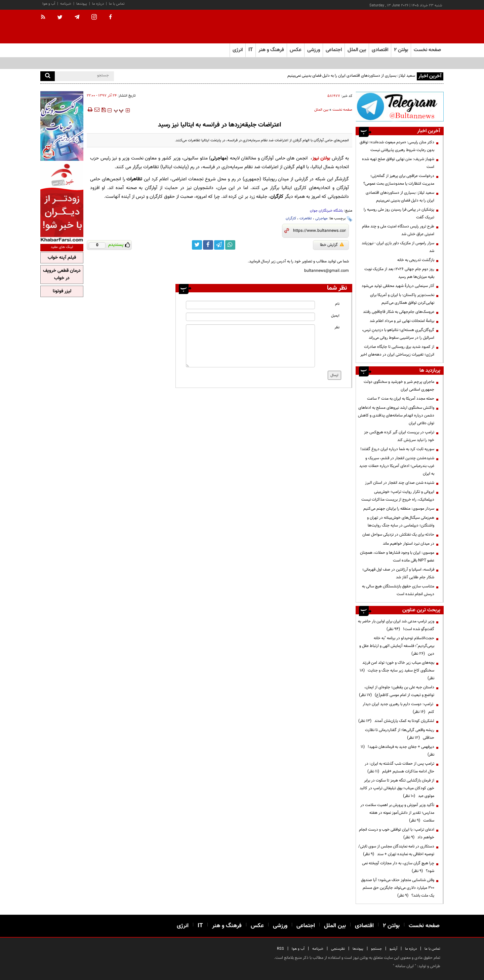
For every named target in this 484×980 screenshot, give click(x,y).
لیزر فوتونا (62, 291)
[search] (48, 76)
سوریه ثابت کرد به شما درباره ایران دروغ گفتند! (397, 449)
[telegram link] (219, 245)
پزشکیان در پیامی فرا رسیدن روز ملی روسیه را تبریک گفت (399, 213)
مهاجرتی (321, 219)
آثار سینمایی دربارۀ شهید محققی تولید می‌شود (398, 286)
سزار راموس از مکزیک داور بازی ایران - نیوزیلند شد (398, 247)
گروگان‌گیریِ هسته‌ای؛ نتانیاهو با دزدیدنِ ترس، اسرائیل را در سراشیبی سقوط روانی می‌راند (398, 334)
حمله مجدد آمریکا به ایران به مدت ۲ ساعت (401, 399)
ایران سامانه (405, 966)
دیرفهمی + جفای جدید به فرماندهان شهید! (397, 751)
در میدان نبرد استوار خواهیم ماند (409, 544)
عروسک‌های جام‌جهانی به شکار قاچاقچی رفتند (399, 312)
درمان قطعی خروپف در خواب (62, 275)
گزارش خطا (332, 245)
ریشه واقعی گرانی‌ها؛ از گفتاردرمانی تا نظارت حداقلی (400, 734)
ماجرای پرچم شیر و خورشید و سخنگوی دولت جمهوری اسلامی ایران (399, 386)
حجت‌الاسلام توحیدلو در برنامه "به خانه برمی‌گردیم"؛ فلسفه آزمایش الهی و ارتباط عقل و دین (397, 646)
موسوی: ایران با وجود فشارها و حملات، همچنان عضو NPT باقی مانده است (397, 557)
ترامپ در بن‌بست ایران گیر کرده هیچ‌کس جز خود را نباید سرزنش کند (399, 436)
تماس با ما (117, 4)
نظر (337, 328)
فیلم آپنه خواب (62, 258)
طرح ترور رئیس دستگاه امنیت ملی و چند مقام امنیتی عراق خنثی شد (398, 230)
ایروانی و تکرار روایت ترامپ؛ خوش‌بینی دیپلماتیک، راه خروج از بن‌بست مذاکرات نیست (398, 496)
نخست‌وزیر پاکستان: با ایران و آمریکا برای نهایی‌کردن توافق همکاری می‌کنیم (402, 299)
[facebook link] (208, 245)
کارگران (291, 219)
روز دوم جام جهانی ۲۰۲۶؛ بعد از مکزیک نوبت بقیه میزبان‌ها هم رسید (399, 273)
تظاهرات (306, 219)
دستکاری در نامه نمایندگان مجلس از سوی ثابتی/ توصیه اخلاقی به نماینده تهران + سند (396, 850)
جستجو (376, 949)
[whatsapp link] (230, 245)
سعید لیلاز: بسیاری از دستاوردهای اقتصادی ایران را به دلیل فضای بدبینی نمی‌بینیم (351, 76)
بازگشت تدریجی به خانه (416, 260)
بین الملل (321, 110)
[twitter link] (197, 245)
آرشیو (393, 949)
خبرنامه (66, 4)
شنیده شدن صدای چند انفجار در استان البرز (400, 483)
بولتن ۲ (401, 50)
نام (337, 304)
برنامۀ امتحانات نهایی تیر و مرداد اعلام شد (402, 321)
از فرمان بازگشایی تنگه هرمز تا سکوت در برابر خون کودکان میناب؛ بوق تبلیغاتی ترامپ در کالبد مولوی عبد (397, 788)
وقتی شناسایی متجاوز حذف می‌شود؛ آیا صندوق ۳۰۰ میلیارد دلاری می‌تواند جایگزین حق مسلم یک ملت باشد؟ (398, 888)
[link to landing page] (410, 27)
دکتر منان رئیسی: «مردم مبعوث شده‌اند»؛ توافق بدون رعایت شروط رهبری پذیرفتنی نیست (397, 146)
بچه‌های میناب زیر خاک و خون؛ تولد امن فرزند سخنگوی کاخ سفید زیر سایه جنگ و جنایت (397, 670)
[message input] (250, 346)
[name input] (250, 305)
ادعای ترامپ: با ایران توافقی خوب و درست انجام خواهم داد (397, 833)
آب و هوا (49, 4)
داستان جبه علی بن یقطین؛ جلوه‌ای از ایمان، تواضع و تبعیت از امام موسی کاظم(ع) (397, 691)
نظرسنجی (338, 949)
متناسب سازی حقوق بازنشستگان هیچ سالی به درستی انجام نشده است (398, 590)
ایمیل (335, 316)
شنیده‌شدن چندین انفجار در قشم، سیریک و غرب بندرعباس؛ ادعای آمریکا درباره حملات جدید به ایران (397, 466)
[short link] (319, 231)
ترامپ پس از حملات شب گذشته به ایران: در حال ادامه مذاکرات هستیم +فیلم (399, 768)
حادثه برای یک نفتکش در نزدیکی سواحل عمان (398, 535)
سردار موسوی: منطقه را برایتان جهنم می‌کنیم (399, 509)
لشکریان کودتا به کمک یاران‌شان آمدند (396, 721)
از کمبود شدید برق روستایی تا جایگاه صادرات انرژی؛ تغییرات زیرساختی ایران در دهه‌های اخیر (397, 351)
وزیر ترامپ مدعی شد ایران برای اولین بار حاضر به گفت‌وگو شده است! (396, 625)
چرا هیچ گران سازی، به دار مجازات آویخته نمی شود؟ (398, 867)
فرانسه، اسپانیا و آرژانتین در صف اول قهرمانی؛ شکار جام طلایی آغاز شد (398, 573)
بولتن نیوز (321, 158)
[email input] (250, 317)
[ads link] (400, 106)
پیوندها (82, 4)
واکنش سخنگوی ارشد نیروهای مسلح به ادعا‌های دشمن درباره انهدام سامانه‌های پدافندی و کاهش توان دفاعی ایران (396, 415)
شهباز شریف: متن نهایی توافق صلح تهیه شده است (398, 163)
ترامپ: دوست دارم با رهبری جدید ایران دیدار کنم (398, 708)
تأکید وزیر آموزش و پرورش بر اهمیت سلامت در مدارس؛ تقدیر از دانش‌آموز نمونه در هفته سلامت (397, 813)
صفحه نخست (427, 50)
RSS (280, 949)
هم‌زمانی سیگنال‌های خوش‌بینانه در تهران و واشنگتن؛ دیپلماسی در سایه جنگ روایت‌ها (401, 522)
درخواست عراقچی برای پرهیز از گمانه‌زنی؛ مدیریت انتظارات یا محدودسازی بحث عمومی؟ (399, 180)
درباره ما (98, 4)
